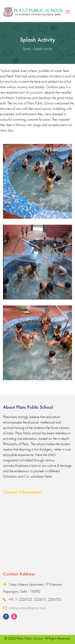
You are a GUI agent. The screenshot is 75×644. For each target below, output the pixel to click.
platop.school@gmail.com (27, 608)
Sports (27, 49)
